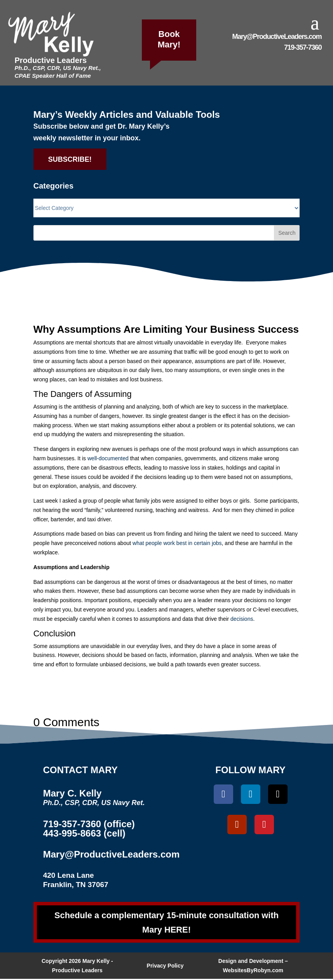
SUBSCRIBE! (70, 159)
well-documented (108, 458)
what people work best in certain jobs (177, 543)
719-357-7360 (303, 47)
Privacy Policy (165, 967)
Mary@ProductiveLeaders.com (277, 37)
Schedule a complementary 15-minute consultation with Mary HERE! (167, 923)
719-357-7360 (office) (89, 824)
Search (287, 233)
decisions (242, 619)
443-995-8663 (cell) (84, 833)
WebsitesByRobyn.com (253, 971)
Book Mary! (169, 39)
